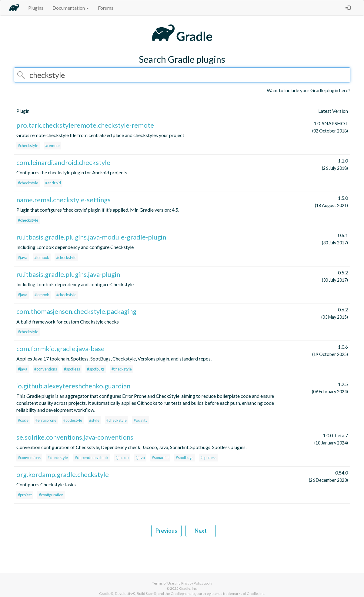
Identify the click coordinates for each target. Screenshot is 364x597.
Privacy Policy (192, 583)
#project (25, 495)
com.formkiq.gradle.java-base (60, 349)
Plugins (36, 8)
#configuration (51, 495)
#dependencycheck (92, 458)
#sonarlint (160, 458)
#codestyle (73, 420)
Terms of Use (163, 583)
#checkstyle (28, 146)
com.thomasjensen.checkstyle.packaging (76, 311)
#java (23, 257)
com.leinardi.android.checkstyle (63, 162)
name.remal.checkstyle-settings (63, 200)
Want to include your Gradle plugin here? (309, 90)
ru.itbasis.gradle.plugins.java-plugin (68, 274)
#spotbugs (96, 369)
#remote (52, 146)
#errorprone (46, 420)
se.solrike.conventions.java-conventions (75, 437)
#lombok (42, 257)
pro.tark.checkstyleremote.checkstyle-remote (85, 125)
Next (201, 531)
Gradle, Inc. (188, 588)
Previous (166, 531)
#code (23, 420)
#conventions (46, 369)
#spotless (72, 369)
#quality (141, 420)
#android (53, 183)
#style (94, 420)
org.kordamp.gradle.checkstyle (63, 474)
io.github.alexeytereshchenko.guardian (73, 386)
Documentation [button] (71, 8)
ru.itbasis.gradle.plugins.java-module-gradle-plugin (91, 237)
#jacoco (122, 458)
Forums (106, 8)
